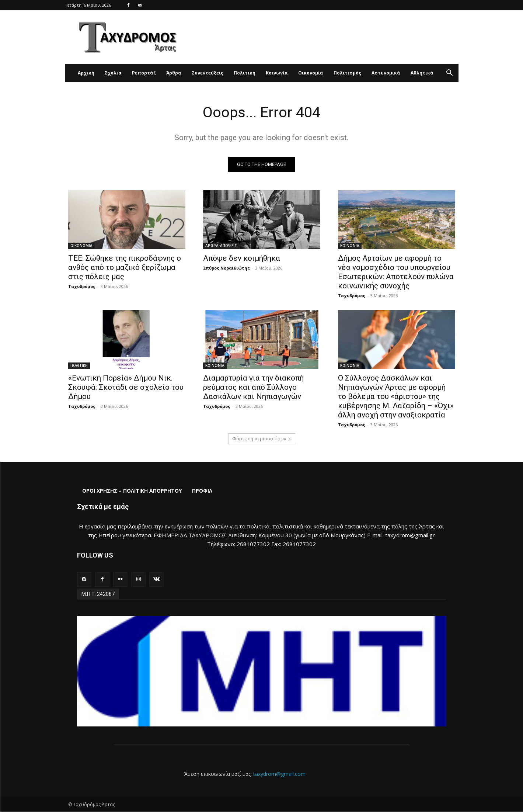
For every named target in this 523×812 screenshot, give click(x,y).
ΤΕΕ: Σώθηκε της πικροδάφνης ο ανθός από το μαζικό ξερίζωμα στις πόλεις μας (125, 267)
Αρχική (86, 73)
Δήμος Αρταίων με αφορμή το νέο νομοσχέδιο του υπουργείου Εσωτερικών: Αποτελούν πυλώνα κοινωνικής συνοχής (396, 272)
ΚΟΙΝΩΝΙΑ (350, 246)
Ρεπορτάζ (144, 73)
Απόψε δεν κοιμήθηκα (242, 258)
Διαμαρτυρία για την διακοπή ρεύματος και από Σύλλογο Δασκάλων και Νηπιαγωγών (253, 387)
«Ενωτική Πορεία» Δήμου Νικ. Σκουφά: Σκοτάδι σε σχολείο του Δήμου (126, 387)
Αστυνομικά (386, 73)
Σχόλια (113, 73)
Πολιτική (245, 73)
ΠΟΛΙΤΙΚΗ (79, 365)
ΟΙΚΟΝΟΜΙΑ (81, 246)
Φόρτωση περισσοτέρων (262, 439)
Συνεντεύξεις (208, 73)
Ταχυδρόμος (82, 286)
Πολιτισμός (347, 73)
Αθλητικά (422, 73)
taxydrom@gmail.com (279, 774)
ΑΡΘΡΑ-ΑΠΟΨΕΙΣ (221, 246)
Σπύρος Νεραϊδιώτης (226, 268)
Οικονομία (311, 73)
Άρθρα (174, 73)
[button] (450, 74)
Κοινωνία (277, 73)
